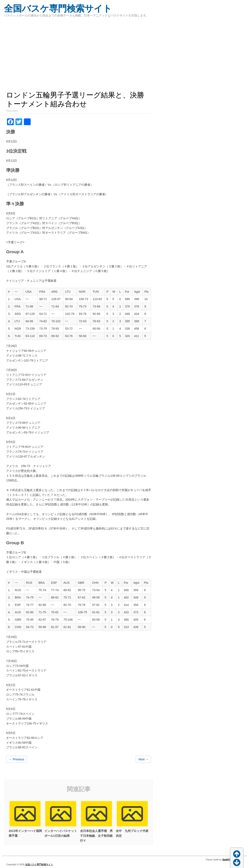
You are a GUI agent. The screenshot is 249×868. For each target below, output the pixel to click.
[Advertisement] (79, 57)
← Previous (16, 759)
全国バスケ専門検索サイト (58, 9)
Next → (143, 759)
